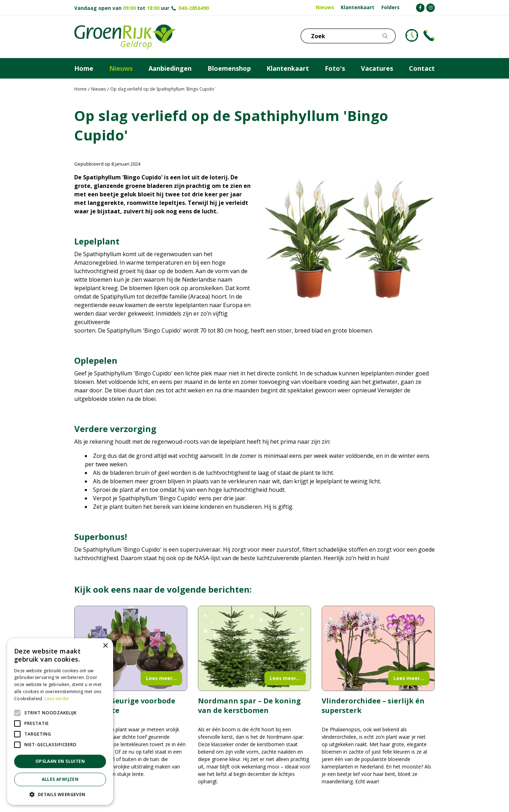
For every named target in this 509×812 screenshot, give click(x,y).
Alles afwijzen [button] (60, 779)
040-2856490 (194, 8)
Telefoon (429, 35)
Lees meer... (161, 678)
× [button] (105, 646)
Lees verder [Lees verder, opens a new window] (57, 699)
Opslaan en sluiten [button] (60, 761)
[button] (60, 794)
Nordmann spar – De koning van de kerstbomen (249, 706)
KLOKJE (412, 35)
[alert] (60, 722)
